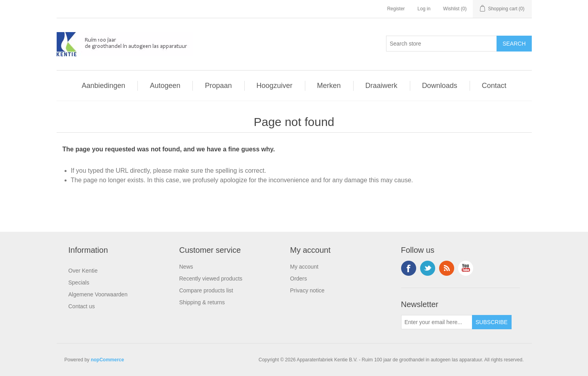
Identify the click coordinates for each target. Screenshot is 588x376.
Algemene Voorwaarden (98, 294)
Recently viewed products (211, 279)
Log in (424, 9)
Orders (299, 279)
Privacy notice (307, 290)
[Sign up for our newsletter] (437, 322)
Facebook (409, 268)
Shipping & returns (202, 302)
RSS (447, 268)
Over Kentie (83, 271)
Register (396, 9)
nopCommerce (107, 360)
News (186, 267)
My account (304, 267)
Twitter (428, 268)
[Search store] (441, 44)
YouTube (466, 268)
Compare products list (206, 290)
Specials (79, 282)
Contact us (82, 306)
